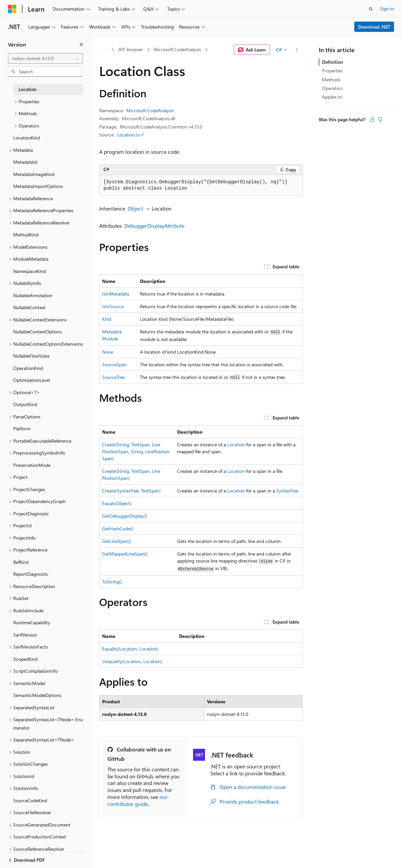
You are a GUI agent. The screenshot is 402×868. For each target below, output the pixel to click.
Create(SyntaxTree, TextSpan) (131, 491)
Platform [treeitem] (22, 429)
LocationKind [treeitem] (27, 138)
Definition (333, 62)
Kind (107, 319)
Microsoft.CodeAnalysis (177, 49)
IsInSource (113, 306)
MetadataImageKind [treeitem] (34, 174)
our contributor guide (137, 800)
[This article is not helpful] (380, 120)
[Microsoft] (12, 9)
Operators (332, 88)
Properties (332, 71)
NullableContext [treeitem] (29, 307)
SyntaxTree (287, 491)
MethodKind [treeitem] (26, 235)
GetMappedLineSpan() (125, 554)
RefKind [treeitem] (21, 562)
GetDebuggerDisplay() (125, 516)
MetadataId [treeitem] (25, 162)
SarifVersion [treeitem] (25, 635)
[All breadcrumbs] (105, 50)
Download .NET (374, 27)
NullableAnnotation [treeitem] (33, 295)
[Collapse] (81, 44)
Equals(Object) (117, 503)
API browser (131, 49)
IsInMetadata (116, 294)
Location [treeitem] (28, 89)
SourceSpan (114, 364)
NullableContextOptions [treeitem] (37, 332)
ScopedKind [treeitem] (25, 659)
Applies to (332, 97)
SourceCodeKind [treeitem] (30, 800)
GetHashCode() (118, 528)
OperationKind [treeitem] (28, 368)
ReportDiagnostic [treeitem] (31, 574)
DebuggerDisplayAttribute (154, 226)
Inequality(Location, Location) (132, 661)
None (108, 352)
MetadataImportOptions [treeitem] (38, 186)
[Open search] (371, 9)
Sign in (387, 8)
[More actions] (297, 50)
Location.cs (129, 135)
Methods (331, 80)
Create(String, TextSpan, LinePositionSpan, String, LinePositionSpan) (136, 451)
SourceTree (113, 377)
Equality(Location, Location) (130, 649)
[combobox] (45, 58)
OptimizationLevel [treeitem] (32, 380)
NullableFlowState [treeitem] (31, 356)
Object (135, 208)
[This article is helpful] (372, 120)
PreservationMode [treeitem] (32, 465)
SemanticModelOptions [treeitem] (37, 695)
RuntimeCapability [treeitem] (32, 622)
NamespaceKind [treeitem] (30, 271)
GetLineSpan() (116, 541)
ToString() (112, 582)
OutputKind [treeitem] (25, 404)
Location (236, 444)
